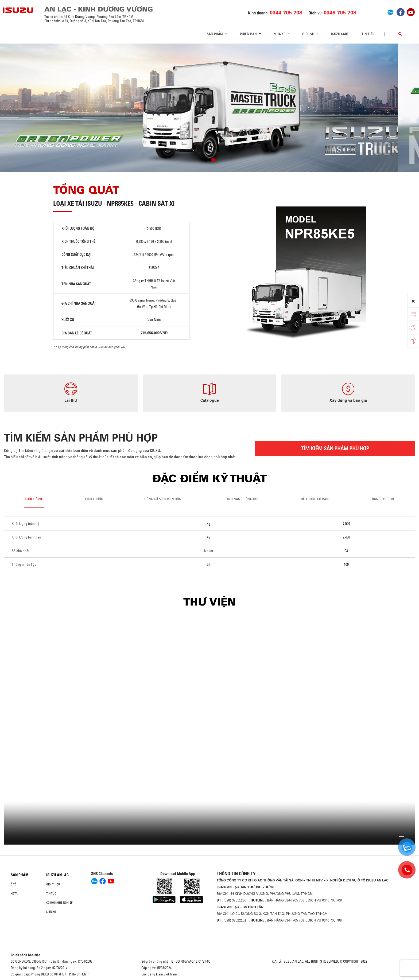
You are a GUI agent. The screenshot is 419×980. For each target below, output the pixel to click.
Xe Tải (15, 893)
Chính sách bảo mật (25, 955)
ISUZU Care (340, 34)
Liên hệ (51, 912)
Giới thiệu (53, 884)
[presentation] (15, 106)
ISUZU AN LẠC (57, 875)
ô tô (14, 884)
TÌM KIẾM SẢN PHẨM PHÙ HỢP (335, 448)
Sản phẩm (20, 875)
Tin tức (368, 34)
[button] (206, 161)
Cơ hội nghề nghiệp (59, 903)
